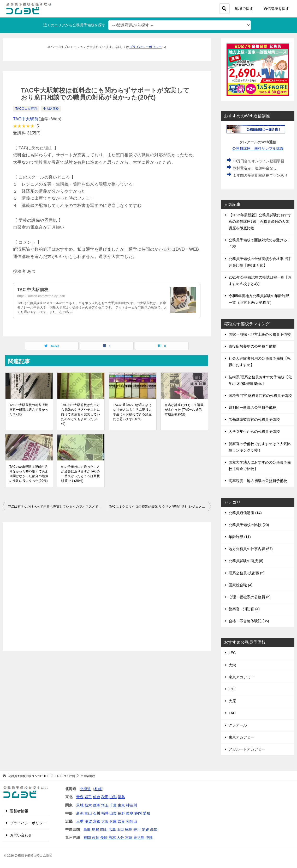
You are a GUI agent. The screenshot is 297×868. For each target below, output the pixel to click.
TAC (232, 713)
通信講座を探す (276, 9)
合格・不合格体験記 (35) (249, 621)
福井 (105, 813)
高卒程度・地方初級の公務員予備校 (258, 481)
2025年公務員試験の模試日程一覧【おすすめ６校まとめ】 (260, 281)
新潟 (80, 813)
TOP (29, 776)
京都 (97, 821)
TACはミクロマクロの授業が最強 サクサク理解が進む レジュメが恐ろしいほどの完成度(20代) (160, 507)
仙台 (97, 797)
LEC (232, 653)
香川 (137, 829)
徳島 (129, 829)
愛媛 (145, 829)
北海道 (85, 789)
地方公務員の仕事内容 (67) (251, 549)
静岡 (138, 813)
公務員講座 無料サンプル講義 (258, 149)
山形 (113, 797)
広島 (112, 829)
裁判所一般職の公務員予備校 (252, 408)
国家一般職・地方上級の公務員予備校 (260, 334)
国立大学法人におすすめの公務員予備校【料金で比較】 (260, 466)
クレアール (238, 725)
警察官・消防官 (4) (244, 609)
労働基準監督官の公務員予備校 (254, 420)
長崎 (104, 838)
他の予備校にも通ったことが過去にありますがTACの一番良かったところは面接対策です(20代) (81, 474)
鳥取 (87, 829)
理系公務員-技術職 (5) (247, 573)
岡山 (104, 829)
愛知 (146, 813)
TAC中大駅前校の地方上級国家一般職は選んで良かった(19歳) (29, 410)
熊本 (112, 838)
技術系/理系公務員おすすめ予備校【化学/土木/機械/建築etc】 (260, 380)
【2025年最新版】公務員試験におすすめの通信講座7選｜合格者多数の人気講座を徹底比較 (260, 221)
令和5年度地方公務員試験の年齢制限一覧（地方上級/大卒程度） (259, 299)
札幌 (98, 789)
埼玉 (105, 805)
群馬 (97, 805)
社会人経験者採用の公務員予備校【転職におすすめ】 (260, 362)
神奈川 (132, 805)
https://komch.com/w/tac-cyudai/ (41, 296)
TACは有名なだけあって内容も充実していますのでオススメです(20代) (57, 507)
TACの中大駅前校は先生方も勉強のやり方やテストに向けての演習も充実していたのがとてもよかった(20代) (81, 414)
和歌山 (132, 821)
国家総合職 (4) (240, 585)
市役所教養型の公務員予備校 (252, 346)
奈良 (121, 821)
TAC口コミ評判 (26, 109)
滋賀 (88, 821)
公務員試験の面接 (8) (246, 561)
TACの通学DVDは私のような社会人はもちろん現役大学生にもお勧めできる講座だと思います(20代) (133, 412)
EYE (232, 689)
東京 (121, 805)
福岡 (87, 838)
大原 (232, 701)
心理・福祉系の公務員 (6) (250, 597)
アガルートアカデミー (247, 749)
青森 (80, 797)
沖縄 (149, 838)
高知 (154, 829)
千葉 (113, 805)
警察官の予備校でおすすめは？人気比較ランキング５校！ (260, 447)
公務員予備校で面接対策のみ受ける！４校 (260, 243)
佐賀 (96, 838)
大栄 (232, 665)
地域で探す (244, 9)
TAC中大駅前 (26, 119)
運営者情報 (19, 811)
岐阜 (130, 813)
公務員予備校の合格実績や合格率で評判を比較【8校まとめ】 (260, 262)
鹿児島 (139, 838)
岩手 (88, 797)
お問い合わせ (21, 835)
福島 (121, 797)
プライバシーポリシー (146, 47)
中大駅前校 (51, 109)
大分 (120, 838)
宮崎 (129, 838)
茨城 (80, 805)
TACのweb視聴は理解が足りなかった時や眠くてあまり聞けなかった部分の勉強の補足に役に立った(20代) (29, 474)
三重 (80, 821)
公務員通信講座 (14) (245, 513)
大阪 (105, 821)
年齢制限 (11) (240, 537)
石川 (97, 813)
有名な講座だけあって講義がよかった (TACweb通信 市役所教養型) (184, 410)
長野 (121, 813)
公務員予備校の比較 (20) (249, 525)
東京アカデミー (241, 677)
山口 (120, 829)
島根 (96, 829)
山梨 (113, 813)
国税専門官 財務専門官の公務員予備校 (260, 396)
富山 (88, 813)
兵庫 (113, 821)
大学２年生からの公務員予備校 (254, 432)
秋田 (105, 797)
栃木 (88, 805)
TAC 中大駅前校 (33, 290)
